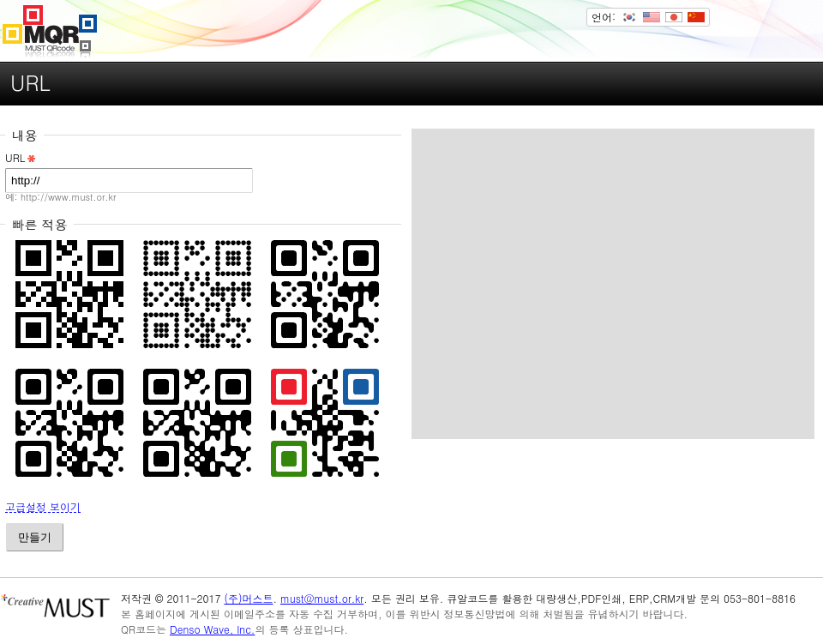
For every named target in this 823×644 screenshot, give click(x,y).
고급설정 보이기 (43, 507)
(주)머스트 (248, 598)
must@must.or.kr (322, 598)
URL (22, 159)
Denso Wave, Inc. (212, 629)
